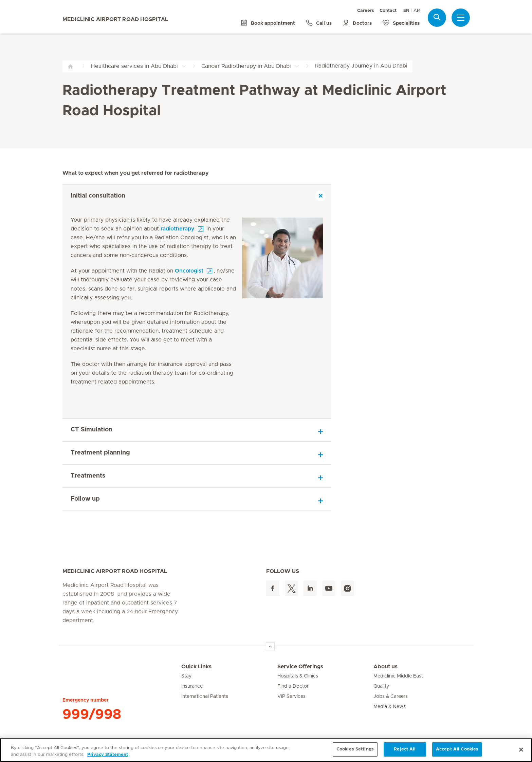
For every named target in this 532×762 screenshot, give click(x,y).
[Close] (521, 749)
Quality (381, 686)
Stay (186, 676)
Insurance (192, 686)
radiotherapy (178, 229)
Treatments (88, 476)
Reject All (405, 749)
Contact (388, 11)
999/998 (92, 714)
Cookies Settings (355, 749)
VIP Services (291, 696)
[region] (266, 750)
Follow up (85, 499)
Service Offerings (300, 667)
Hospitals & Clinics (298, 676)
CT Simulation (91, 430)
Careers (366, 11)
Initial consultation (98, 196)
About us (386, 667)
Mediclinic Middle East (398, 676)
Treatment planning (100, 453)
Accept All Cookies (457, 749)
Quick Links (196, 667)
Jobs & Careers (391, 696)
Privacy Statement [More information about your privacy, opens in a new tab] (108, 755)
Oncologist (189, 271)
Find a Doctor (293, 686)
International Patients (205, 696)
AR (417, 11)
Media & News (390, 707)
